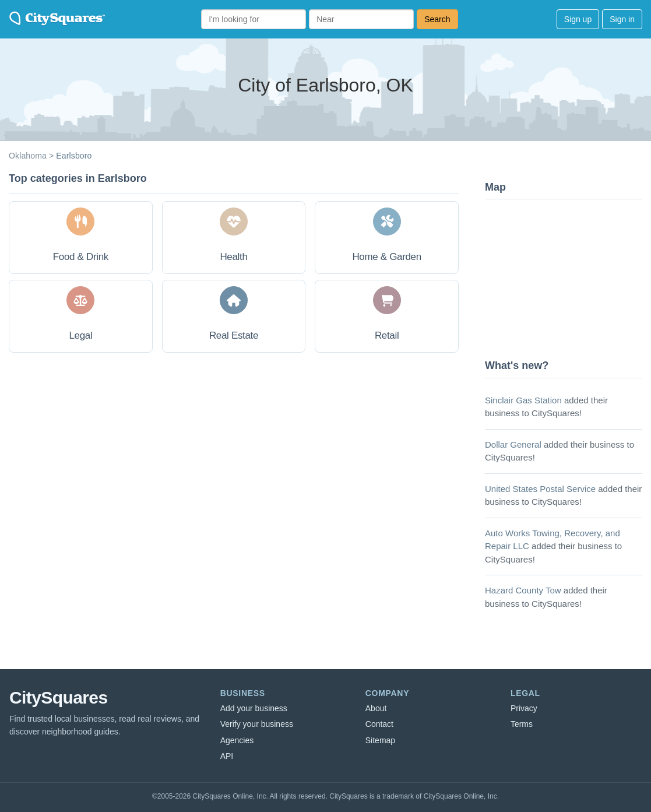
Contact (379, 724)
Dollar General (513, 444)
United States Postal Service (540, 489)
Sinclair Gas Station (523, 400)
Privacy (524, 708)
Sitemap (380, 740)
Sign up (578, 19)
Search (437, 19)
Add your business (254, 708)
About (376, 708)
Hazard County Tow (523, 590)
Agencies (237, 740)
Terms (522, 724)
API (227, 756)
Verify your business (257, 724)
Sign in (622, 19)
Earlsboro (74, 156)
